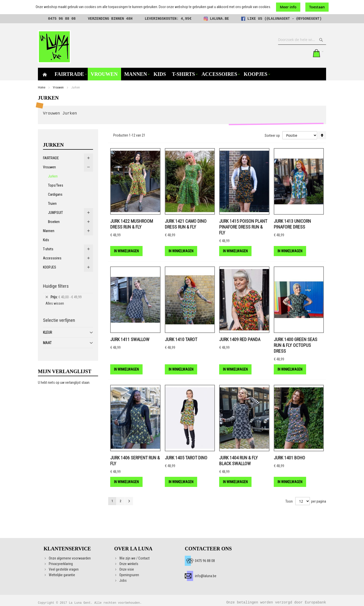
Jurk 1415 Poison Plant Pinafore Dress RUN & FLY (243, 227)
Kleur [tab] (48, 332)
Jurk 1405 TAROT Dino (186, 458)
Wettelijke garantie (62, 575)
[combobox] (302, 40)
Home (42, 87)
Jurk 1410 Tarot (181, 339)
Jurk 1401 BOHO (289, 458)
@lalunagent (278, 19)
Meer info (288, 7)
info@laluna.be (206, 576)
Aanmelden (305, 53)
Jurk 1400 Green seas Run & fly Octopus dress (295, 345)
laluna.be (219, 19)
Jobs (123, 580)
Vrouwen (58, 87)
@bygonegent (308, 19)
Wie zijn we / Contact (134, 558)
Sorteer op (272, 135)
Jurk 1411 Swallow (130, 339)
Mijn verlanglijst (295, 53)
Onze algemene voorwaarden (70, 558)
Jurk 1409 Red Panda (240, 339)
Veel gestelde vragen (64, 569)
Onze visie (127, 569)
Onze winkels (129, 564)
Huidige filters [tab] (56, 286)
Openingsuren (129, 575)
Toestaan (317, 7)
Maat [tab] (47, 343)
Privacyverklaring (61, 564)
